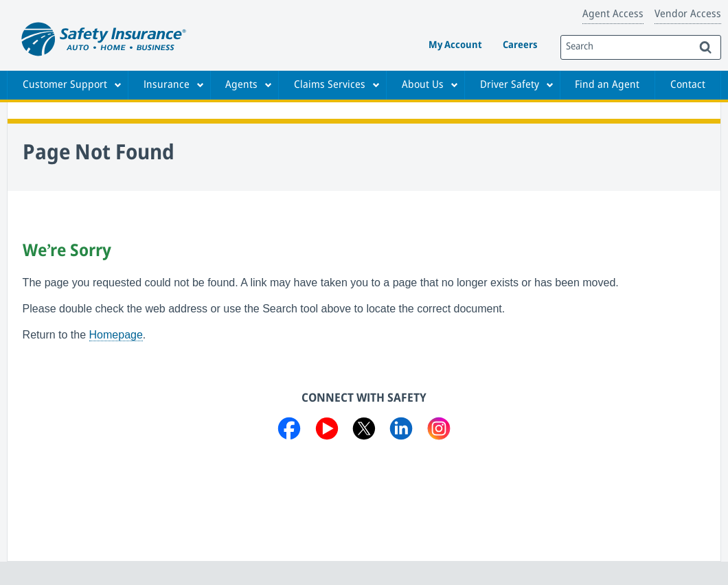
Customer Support (65, 85)
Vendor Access (688, 14)
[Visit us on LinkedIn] (401, 431)
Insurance (167, 85)
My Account (455, 46)
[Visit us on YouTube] (327, 431)
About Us (423, 85)
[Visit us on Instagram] (439, 431)
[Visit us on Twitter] (364, 431)
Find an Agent (607, 85)
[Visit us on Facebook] (289, 431)
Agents (241, 85)
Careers (520, 46)
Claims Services (330, 85)
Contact (688, 85)
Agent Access (613, 14)
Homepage (116, 335)
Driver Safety (510, 85)
